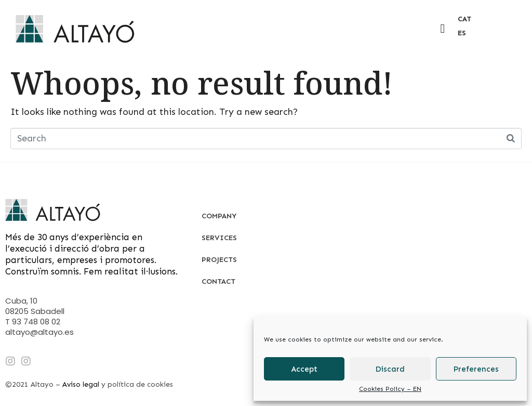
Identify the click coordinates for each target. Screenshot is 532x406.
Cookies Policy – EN (390, 389)
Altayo (42, 384)
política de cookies (140, 384)
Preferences (476, 369)
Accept (304, 369)
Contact (218, 281)
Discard (390, 369)
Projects (219, 260)
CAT (464, 19)
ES (462, 33)
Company (219, 216)
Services (219, 238)
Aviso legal (81, 384)
